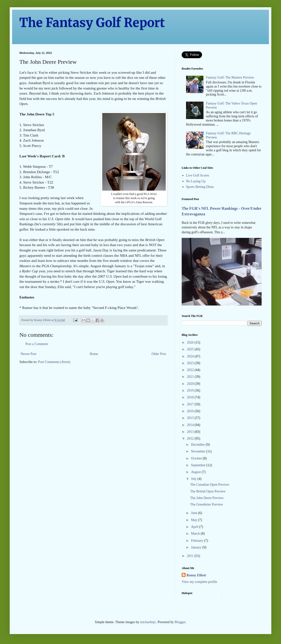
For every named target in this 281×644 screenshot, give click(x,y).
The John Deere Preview (207, 498)
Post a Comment (37, 344)
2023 (191, 363)
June (194, 513)
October (197, 458)
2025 (191, 349)
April (195, 527)
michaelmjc (148, 622)
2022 (191, 370)
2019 (191, 390)
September (199, 465)
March (196, 534)
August (196, 472)
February (197, 541)
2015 (191, 418)
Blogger (180, 622)
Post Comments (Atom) (54, 362)
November (199, 451)
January (197, 547)
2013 (191, 432)
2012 (191, 439)
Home (94, 354)
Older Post (159, 354)
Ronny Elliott (196, 575)
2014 (191, 425)
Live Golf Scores (198, 175)
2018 (191, 397)
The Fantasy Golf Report (92, 23)
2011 (191, 556)
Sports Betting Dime (200, 187)
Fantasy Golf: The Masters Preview (230, 77)
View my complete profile (199, 582)
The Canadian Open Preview (210, 485)
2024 (191, 356)
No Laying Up (196, 181)
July (194, 479)
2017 (191, 404)
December (198, 445)
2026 (191, 342)
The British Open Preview (208, 491)
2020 (191, 384)
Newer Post (28, 354)
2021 (191, 377)
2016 (191, 411)
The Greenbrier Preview (207, 504)
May (194, 520)
